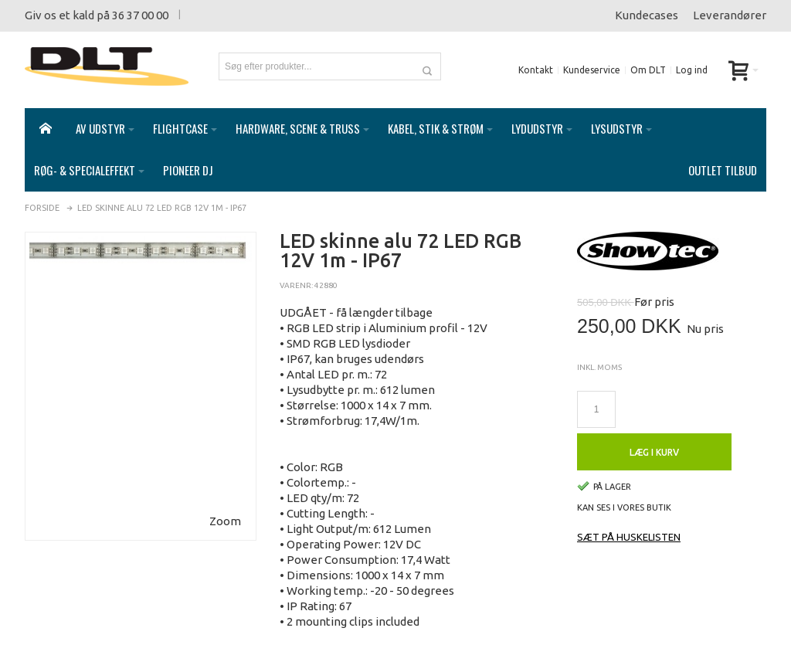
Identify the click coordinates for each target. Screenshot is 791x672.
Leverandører (730, 15)
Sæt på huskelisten (629, 537)
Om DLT (648, 70)
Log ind (692, 70)
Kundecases (647, 15)
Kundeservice (592, 70)
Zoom (225, 521)
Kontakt (536, 70)
